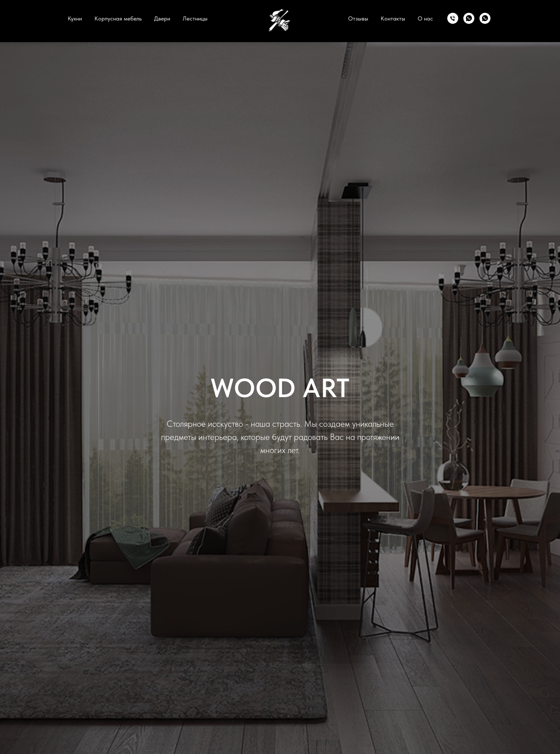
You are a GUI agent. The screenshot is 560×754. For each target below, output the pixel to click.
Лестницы (195, 18)
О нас (425, 18)
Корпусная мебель (118, 18)
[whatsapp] (469, 18)
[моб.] (453, 18)
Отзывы (358, 18)
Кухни (75, 18)
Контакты (393, 18)
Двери (162, 18)
